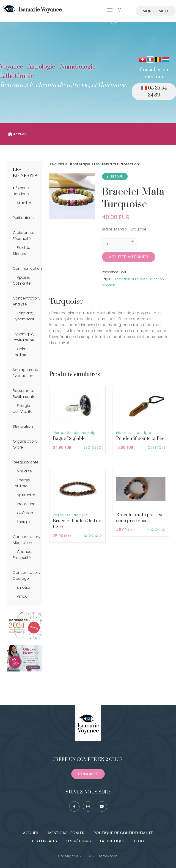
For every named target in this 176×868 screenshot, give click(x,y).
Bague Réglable (69, 439)
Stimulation (23, 426)
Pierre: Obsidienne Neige (75, 433)
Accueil (17, 134)
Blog (139, 841)
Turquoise (140, 279)
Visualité (24, 471)
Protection (26, 504)
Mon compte (156, 11)
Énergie (23, 522)
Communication (27, 268)
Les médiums (79, 841)
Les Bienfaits (25, 173)
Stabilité (24, 203)
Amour (23, 596)
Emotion (24, 587)
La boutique (112, 841)
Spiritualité (26, 495)
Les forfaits (44, 841)
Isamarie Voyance (31, 10)
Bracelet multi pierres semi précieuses (139, 518)
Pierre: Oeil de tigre (134, 433)
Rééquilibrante (26, 462)
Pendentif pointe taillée (140, 439)
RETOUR (115, 176)
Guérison (25, 513)
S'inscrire (88, 774)
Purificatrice (23, 218)
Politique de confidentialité (123, 833)
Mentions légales (66, 833)
